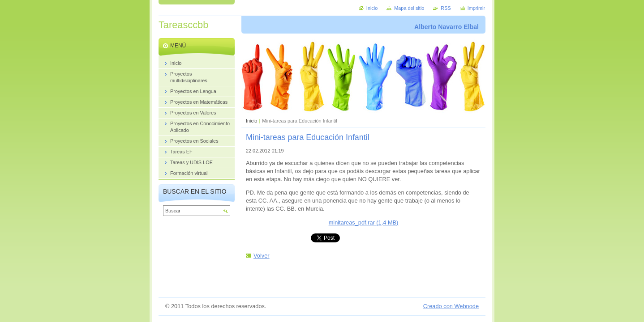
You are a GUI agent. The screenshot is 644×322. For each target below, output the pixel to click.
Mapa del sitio (409, 8)
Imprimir (476, 8)
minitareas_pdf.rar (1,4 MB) (364, 222)
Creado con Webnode (451, 306)
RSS (446, 8)
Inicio (251, 121)
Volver (262, 256)
